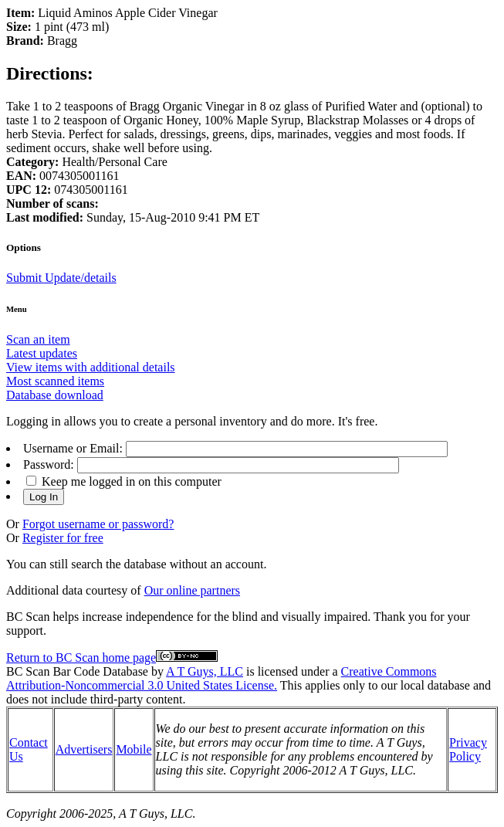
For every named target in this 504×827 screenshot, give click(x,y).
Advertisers (84, 749)
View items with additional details (91, 367)
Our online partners (192, 590)
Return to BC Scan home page (81, 658)
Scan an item (38, 339)
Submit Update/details (61, 278)
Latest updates (42, 353)
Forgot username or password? (98, 524)
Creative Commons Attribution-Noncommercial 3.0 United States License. (222, 678)
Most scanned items (55, 381)
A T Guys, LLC (205, 671)
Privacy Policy (468, 749)
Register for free (63, 538)
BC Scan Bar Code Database (77, 671)
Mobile (134, 749)
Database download (55, 395)
